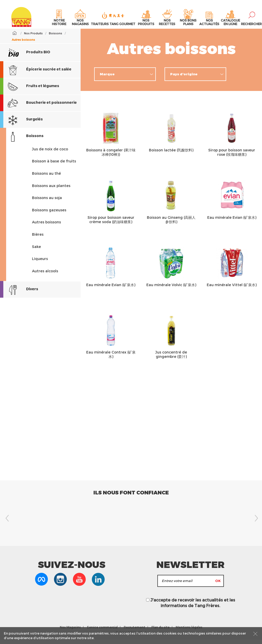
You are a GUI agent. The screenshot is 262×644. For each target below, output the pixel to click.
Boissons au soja (47, 202)
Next (256, 523)
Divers (19, 294)
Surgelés (21, 124)
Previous (6, 523)
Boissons (22, 141)
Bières (38, 239)
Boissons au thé (46, 178)
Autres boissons (46, 227)
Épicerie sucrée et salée (36, 74)
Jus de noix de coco (50, 153)
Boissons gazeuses (49, 214)
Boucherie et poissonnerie (38, 107)
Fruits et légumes (30, 91)
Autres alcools (45, 275)
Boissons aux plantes (51, 190)
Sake (36, 251)
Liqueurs (40, 263)
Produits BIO (29, 57)
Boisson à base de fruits (54, 166)
